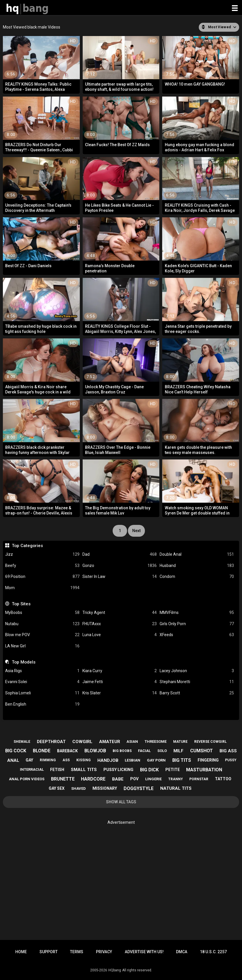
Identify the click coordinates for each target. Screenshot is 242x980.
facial (144, 751)
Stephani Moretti (197, 682)
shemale (22, 742)
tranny (176, 779)
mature (180, 742)
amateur (110, 742)
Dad (120, 554)
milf (178, 751)
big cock (16, 751)
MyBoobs (42, 613)
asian (132, 741)
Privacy (104, 952)
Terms (77, 952)
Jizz (42, 554)
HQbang (115, 970)
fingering (208, 760)
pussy (231, 760)
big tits (182, 760)
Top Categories (27, 546)
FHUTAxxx (120, 624)
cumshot (202, 751)
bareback (67, 751)
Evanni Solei (42, 682)
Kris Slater (120, 693)
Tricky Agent (120, 613)
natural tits (176, 788)
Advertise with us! (144, 952)
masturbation (204, 770)
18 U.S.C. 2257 (213, 952)
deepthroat (51, 742)
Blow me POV (42, 635)
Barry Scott (197, 693)
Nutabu (42, 624)
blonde (42, 751)
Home (21, 952)
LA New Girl (42, 646)
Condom (197, 577)
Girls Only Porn (197, 624)
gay (29, 760)
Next (136, 531)
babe (118, 779)
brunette (63, 779)
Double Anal (197, 554)
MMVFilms (197, 613)
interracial (32, 769)
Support (49, 952)
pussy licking (118, 770)
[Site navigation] (235, 8)
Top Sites (21, 604)
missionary (105, 788)
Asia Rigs (42, 671)
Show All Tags (121, 802)
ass (66, 760)
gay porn (156, 760)
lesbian (133, 760)
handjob (108, 760)
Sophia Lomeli (42, 693)
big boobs (122, 751)
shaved (79, 788)
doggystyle (139, 788)
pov (134, 779)
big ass (228, 751)
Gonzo (120, 566)
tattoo (223, 779)
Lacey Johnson (197, 671)
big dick (149, 770)
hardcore (93, 779)
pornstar (199, 779)
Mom (42, 588)
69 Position (42, 577)
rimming (48, 760)
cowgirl (82, 742)
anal (13, 760)
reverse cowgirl (210, 742)
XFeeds (197, 635)
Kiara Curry (120, 671)
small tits (84, 770)
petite (173, 770)
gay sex (57, 788)
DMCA (182, 952)
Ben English (42, 704)
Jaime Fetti (120, 682)
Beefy (42, 566)
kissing (84, 760)
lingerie (153, 779)
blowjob (95, 751)
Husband (197, 566)
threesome (156, 741)
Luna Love (120, 635)
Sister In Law (120, 577)
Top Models (24, 662)
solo (162, 751)
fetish (57, 770)
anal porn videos (27, 779)
